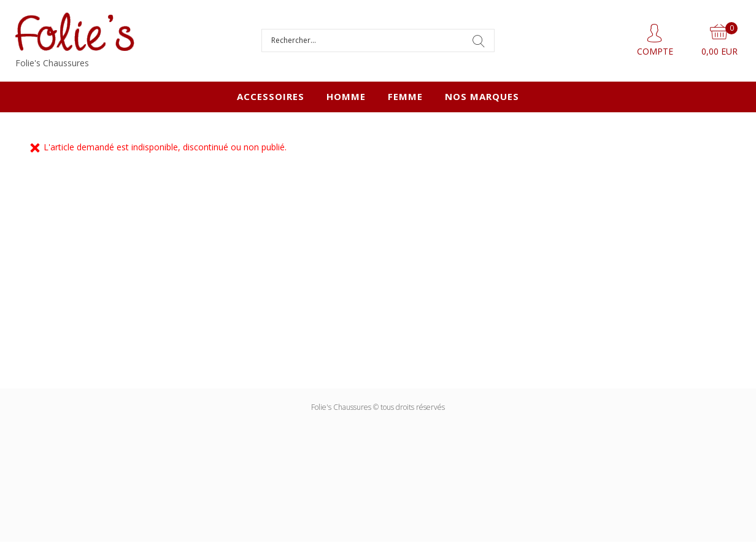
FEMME (405, 96)
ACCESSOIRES (271, 96)
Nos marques (482, 96)
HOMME (346, 96)
